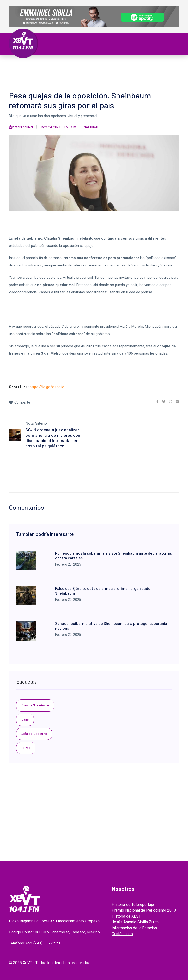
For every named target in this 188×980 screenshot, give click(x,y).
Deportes (23, 71)
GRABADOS (111, 71)
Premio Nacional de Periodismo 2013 (144, 910)
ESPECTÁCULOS (48, 71)
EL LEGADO (89, 71)
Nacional (92, 65)
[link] (158, 402)
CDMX (26, 748)
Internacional (118, 65)
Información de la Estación (134, 928)
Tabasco (53, 65)
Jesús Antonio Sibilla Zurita (135, 922)
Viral (161, 65)
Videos (70, 71)
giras (25, 720)
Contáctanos (122, 934)
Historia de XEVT (126, 916)
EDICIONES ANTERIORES (34, 76)
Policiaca (144, 65)
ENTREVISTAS (135, 71)
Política (72, 65)
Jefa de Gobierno (34, 734)
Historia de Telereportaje (133, 904)
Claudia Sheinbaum (35, 705)
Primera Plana (28, 65)
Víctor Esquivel (22, 127)
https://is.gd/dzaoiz (47, 387)
